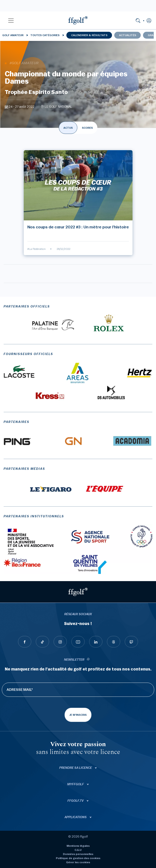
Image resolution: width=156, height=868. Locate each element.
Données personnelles (78, 854)
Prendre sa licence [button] (76, 768)
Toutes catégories (45, 35)
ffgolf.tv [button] (76, 801)
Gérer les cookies (78, 862)
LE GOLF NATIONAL (58, 107)
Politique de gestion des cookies (78, 858)
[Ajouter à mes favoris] (31, 157)
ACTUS (68, 128)
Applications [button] (76, 817)
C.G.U (78, 850)
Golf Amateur (13, 35)
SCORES (87, 128)
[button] (11, 20)
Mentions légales (78, 846)
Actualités (128, 35)
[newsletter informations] (88, 660)
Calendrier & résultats (89, 35)
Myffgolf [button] (76, 784)
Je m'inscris (78, 715)
